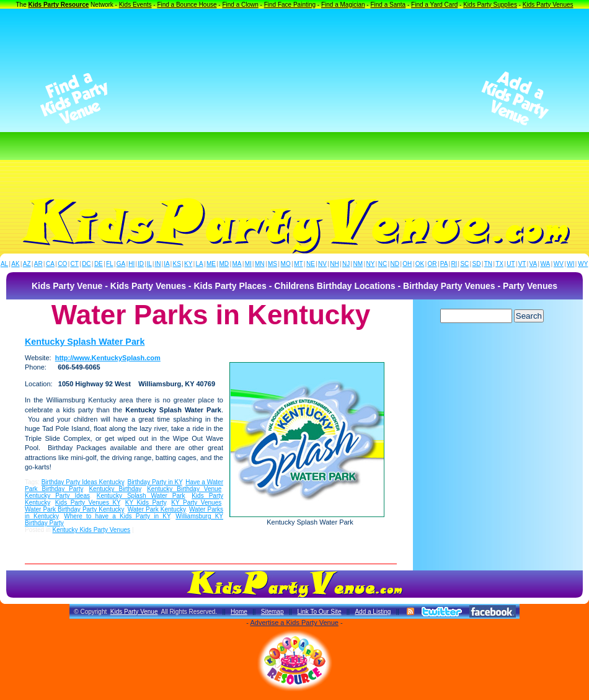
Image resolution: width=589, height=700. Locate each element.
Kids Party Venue (134, 612)
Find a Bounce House (187, 5)
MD (224, 264)
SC (464, 264)
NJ (346, 264)
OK (420, 264)
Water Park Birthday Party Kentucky (74, 509)
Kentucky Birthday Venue (184, 489)
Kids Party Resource (59, 5)
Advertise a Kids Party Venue (294, 622)
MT (298, 264)
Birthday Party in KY (154, 482)
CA (50, 264)
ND (395, 264)
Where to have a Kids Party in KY (117, 516)
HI (131, 264)
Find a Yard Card (434, 5)
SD (477, 264)
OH (407, 264)
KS (177, 264)
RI (454, 264)
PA (444, 264)
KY (188, 264)
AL (4, 264)
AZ (27, 264)
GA (121, 264)
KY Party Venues (196, 503)
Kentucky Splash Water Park (85, 342)
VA (534, 264)
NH (334, 264)
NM (358, 264)
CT (75, 264)
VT (522, 264)
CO (62, 264)
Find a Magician (343, 5)
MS (272, 264)
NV (322, 264)
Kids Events (135, 5)
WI (570, 264)
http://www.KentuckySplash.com (108, 358)
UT (511, 264)
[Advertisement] (295, 99)
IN (157, 264)
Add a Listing (373, 612)
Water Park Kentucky (157, 509)
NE (311, 264)
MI (248, 264)
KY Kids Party (146, 503)
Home (239, 612)
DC (86, 264)
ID (141, 264)
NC (383, 264)
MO (286, 264)
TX (499, 264)
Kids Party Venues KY (88, 503)
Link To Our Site (319, 612)
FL (110, 264)
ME (211, 264)
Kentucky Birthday (115, 489)
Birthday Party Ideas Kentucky (83, 482)
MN (260, 264)
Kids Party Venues (548, 5)
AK (15, 264)
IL (149, 264)
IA (166, 264)
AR (38, 264)
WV (559, 264)
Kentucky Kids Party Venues (91, 530)
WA (546, 264)
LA (200, 264)
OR (432, 264)
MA (237, 264)
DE (99, 264)
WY (583, 264)
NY (370, 264)
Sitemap (272, 612)
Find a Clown (240, 5)
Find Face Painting (290, 5)
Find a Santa (388, 5)
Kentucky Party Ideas (57, 496)
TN (488, 264)
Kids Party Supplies (490, 5)
